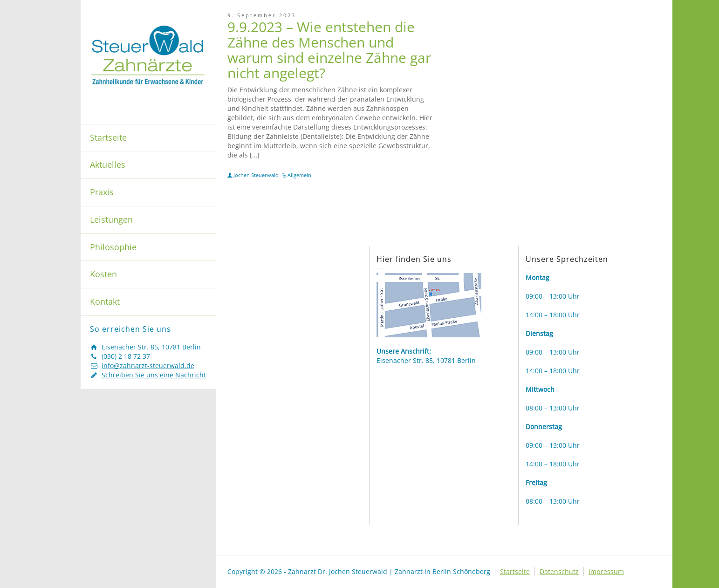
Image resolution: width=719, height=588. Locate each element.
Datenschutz (559, 571)
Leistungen (111, 219)
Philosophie (113, 247)
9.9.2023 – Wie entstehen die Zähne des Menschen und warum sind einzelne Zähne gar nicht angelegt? (329, 50)
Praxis (102, 192)
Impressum (606, 571)
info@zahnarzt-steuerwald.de (148, 366)
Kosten (103, 274)
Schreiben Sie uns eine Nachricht (154, 375)
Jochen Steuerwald (256, 175)
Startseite (108, 137)
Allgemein (299, 175)
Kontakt (105, 301)
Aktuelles (108, 164)
